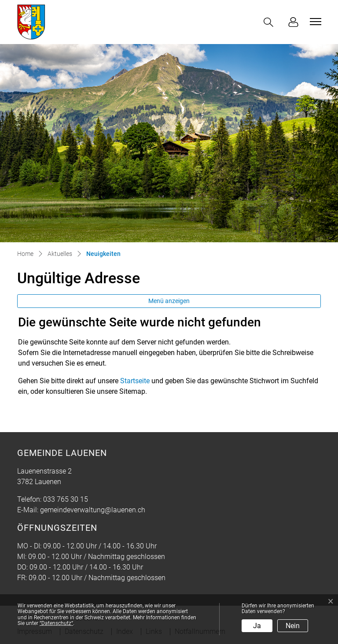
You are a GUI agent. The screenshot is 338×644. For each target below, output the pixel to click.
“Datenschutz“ (56, 623)
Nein (293, 626)
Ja (257, 626)
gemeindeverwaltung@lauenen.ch (93, 510)
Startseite (135, 381)
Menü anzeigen (169, 301)
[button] (270, 22)
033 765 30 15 (66, 499)
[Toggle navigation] (314, 22)
